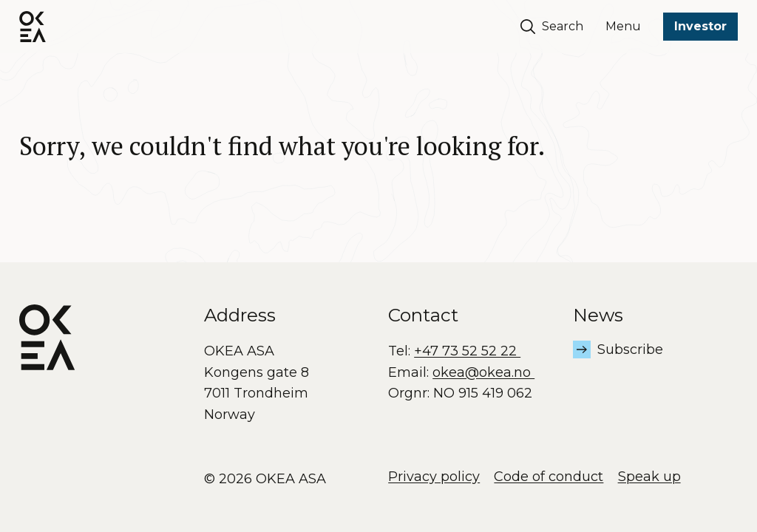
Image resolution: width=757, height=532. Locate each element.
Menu (623, 26)
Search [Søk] (552, 27)
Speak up (649, 477)
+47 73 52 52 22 (467, 351)
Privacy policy (434, 477)
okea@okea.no (483, 372)
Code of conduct (549, 477)
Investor (700, 26)
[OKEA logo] (33, 27)
